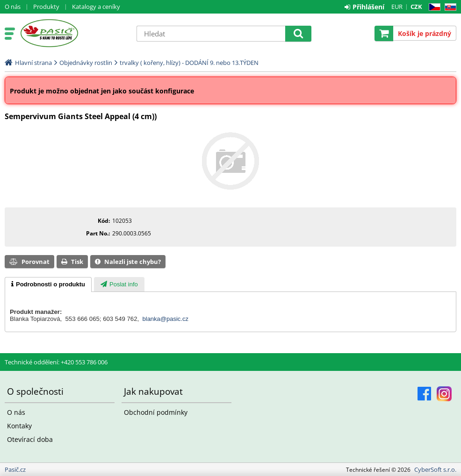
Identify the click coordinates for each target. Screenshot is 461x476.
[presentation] (48, 284)
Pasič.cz (73, 33)
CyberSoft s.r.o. (435, 469)
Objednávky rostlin (86, 63)
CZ (433, 7)
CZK (416, 7)
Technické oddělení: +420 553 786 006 (56, 362)
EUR (397, 7)
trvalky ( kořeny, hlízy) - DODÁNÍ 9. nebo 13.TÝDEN (189, 63)
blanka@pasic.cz (166, 319)
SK (449, 7)
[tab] (48, 284)
